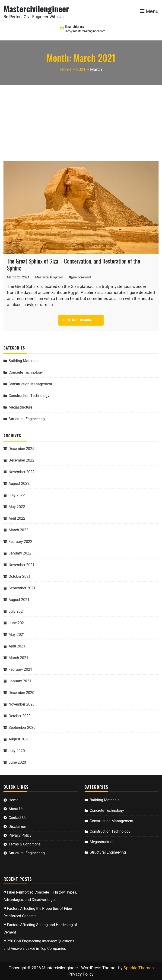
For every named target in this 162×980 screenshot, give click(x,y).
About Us (16, 809)
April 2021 (17, 646)
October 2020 (20, 716)
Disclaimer (17, 827)
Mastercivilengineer (36, 8)
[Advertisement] (81, 120)
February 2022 (20, 542)
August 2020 (19, 739)
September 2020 (22, 728)
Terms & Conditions (25, 844)
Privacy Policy (20, 835)
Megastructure (20, 407)
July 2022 (17, 495)
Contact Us (17, 818)
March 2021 (18, 658)
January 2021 (20, 681)
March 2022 (18, 530)
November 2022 (22, 472)
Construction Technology (29, 396)
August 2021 (19, 600)
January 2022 (20, 553)
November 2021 (22, 565)
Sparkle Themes (139, 968)
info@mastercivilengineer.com (85, 31)
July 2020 (17, 751)
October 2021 (20, 576)
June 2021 (17, 623)
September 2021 (22, 588)
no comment (82, 277)
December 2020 (21, 693)
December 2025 (21, 449)
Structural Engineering (27, 419)
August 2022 (19, 483)
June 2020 (17, 762)
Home (13, 800)
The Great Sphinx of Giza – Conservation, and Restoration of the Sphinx (73, 264)
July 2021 (17, 611)
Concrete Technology (26, 372)
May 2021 (17, 635)
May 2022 (17, 507)
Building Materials (23, 361)
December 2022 (21, 460)
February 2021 (20, 669)
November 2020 (22, 704)
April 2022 (17, 518)
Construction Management (30, 384)
